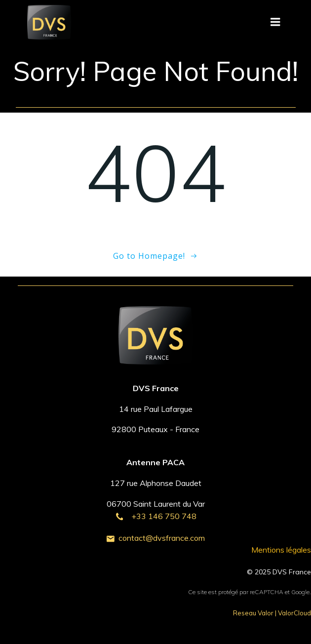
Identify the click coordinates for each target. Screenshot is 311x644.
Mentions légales (281, 550)
